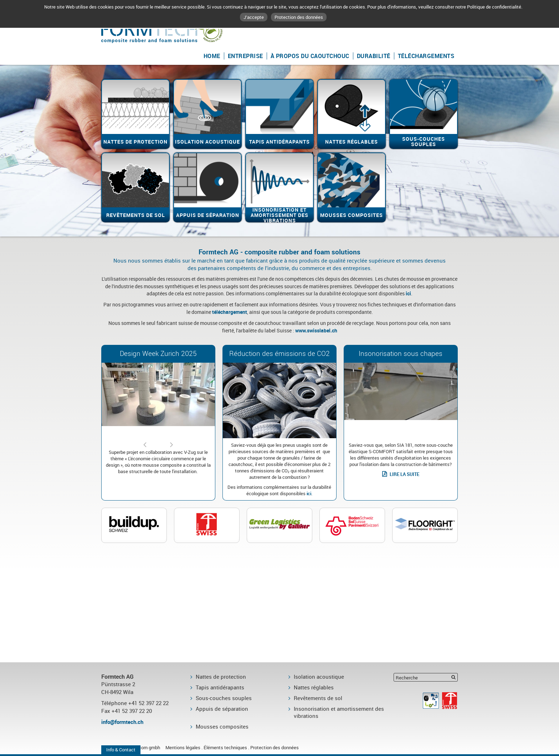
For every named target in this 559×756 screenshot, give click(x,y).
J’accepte (254, 17)
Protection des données (299, 17)
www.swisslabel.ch (316, 330)
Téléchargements (426, 56)
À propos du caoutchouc (310, 56)
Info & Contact (121, 750)
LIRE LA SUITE (404, 474)
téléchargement (230, 312)
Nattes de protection (221, 677)
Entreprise (245, 56)
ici (408, 293)
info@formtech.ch (122, 722)
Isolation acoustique (319, 677)
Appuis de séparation (222, 709)
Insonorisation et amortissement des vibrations (339, 712)
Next (172, 442)
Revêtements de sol (318, 698)
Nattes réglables (314, 687)
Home (212, 56)
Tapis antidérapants (220, 687)
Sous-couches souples (224, 698)
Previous (145, 442)
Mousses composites (222, 726)
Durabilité (374, 56)
